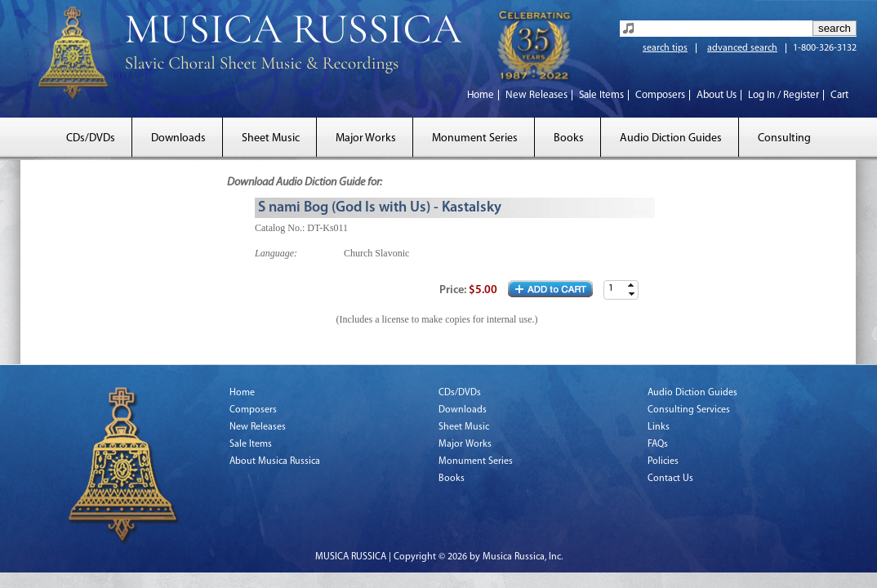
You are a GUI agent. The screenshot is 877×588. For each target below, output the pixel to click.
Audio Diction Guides (671, 138)
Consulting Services (689, 410)
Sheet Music (271, 138)
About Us (717, 95)
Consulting (784, 138)
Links (659, 427)
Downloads (178, 138)
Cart (839, 95)
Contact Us (670, 479)
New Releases (536, 95)
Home (481, 95)
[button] (631, 285)
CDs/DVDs (91, 138)
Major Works (366, 138)
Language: (276, 253)
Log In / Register (784, 95)
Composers (660, 95)
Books (569, 138)
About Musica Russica (275, 461)
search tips (665, 48)
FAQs (658, 444)
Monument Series (475, 138)
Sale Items (601, 95)
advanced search (742, 48)
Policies (663, 461)
